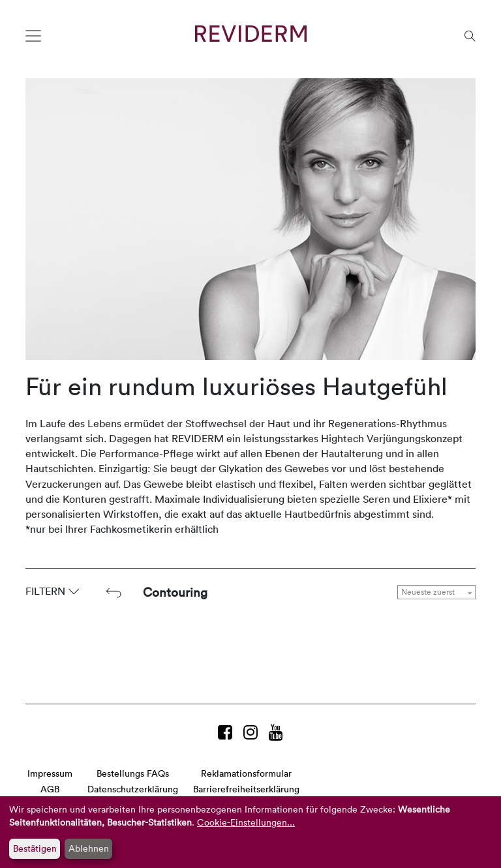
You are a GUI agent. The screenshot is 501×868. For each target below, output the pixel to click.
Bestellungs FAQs (133, 773)
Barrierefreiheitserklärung (246, 789)
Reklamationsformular (246, 773)
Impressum (50, 773)
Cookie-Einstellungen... (246, 822)
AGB (50, 789)
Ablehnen (89, 848)
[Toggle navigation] (33, 36)
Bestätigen (35, 848)
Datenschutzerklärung (133, 789)
